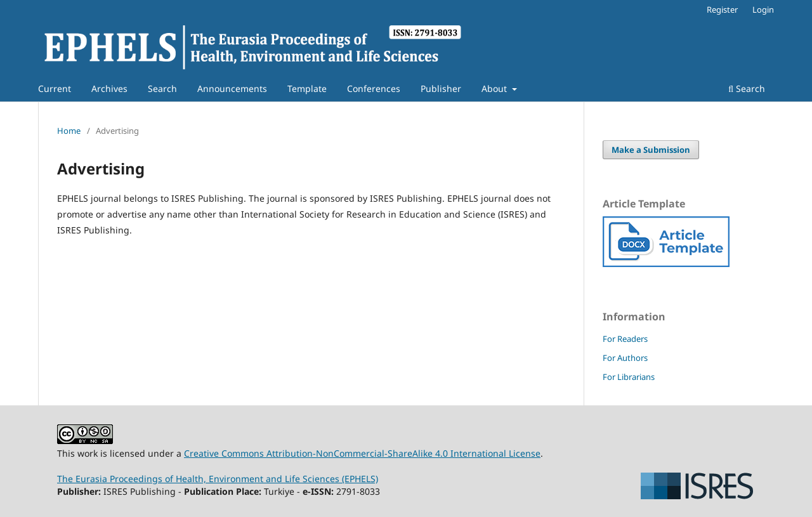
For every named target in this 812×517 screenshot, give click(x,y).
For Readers (625, 339)
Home (69, 131)
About (495, 88)
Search (162, 88)
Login (763, 10)
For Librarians (629, 377)
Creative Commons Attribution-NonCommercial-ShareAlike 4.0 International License (362, 453)
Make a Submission (651, 150)
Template (307, 88)
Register (722, 10)
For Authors (625, 358)
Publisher (441, 88)
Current (55, 88)
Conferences (374, 88)
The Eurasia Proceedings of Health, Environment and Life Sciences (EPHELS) (218, 479)
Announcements (232, 88)
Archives (109, 88)
